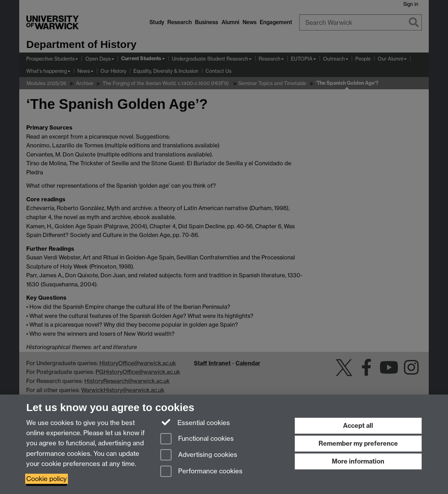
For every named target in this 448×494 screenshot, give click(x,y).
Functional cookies (197, 439)
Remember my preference (358, 443)
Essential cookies (195, 422)
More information (358, 461)
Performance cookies (201, 472)
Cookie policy (47, 479)
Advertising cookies (199, 455)
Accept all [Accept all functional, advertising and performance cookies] (358, 426)
